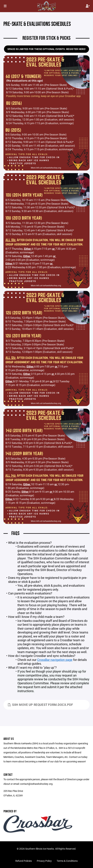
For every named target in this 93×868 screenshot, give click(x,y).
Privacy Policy (44, 861)
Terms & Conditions (67, 861)
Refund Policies (24, 861)
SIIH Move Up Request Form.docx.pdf (41, 705)
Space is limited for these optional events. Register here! (46, 49)
